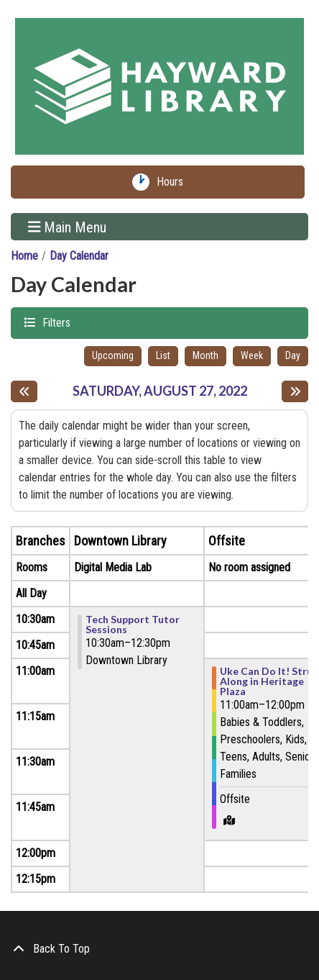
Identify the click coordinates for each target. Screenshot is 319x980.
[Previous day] (24, 391)
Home (24, 256)
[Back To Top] (159, 949)
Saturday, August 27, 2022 (160, 391)
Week (252, 355)
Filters (55, 322)
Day (293, 355)
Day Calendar (79, 256)
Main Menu (68, 227)
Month (205, 355)
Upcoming (113, 355)
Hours (173, 182)
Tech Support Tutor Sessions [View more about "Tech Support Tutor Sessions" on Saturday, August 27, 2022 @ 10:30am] (133, 625)
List (163, 355)
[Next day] (295, 391)
